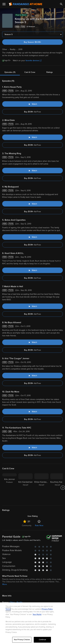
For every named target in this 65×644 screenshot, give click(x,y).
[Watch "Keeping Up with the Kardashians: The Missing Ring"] (32, 171)
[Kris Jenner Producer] (10, 488)
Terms (8, 609)
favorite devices (34, 61)
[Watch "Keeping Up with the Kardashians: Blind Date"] (32, 137)
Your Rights (37, 614)
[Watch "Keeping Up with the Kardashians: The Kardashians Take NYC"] (32, 448)
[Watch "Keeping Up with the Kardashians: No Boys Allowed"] (32, 342)
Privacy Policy (47, 609)
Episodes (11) (10, 72)
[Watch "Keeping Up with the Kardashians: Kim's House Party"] (32, 104)
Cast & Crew (30, 72)
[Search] (61, 4)
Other (12, 602)
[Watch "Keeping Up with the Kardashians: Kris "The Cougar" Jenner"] (32, 376)
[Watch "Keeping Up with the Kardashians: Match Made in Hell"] (32, 306)
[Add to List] (61, 27)
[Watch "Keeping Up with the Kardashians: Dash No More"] (32, 412)
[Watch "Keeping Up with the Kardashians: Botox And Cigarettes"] (32, 237)
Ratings (50, 72)
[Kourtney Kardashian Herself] (57, 488)
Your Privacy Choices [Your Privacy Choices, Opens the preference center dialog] (22, 640)
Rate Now (39, 525)
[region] (32, 623)
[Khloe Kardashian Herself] (41, 488)
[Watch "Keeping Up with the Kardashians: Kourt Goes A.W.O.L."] (32, 270)
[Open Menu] (4, 4)
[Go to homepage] (26, 4)
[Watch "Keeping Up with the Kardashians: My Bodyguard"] (32, 204)
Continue (42, 640)
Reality (20, 602)
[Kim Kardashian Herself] (25, 488)
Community (27, 525)
